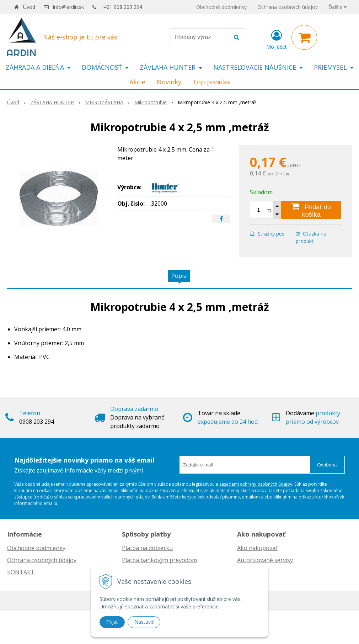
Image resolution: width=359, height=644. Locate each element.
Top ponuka (211, 82)
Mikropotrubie (151, 102)
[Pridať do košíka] (311, 210)
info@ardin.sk (68, 7)
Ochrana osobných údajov (288, 7)
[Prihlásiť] (277, 39)
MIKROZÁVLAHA (104, 102)
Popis (179, 276)
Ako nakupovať (257, 548)
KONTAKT (21, 572)
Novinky (169, 82)
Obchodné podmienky (221, 7)
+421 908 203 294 (121, 7)
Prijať (112, 622)
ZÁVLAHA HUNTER (52, 102)
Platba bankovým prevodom (159, 560)
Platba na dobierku (147, 548)
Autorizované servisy (265, 560)
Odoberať (327, 465)
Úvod (29, 7)
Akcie (137, 82)
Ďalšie (337, 7)
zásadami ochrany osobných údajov (256, 484)
